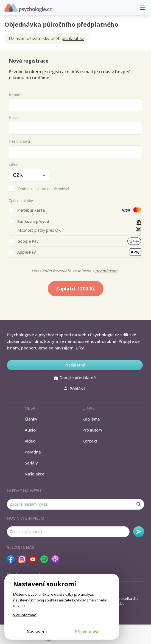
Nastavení (37, 632)
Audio (30, 430)
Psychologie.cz (28, 8)
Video (30, 441)
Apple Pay (22, 252)
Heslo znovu (19, 141)
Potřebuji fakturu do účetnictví (43, 189)
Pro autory (92, 430)
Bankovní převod (29, 221)
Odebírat (139, 532)
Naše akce (35, 474)
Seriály (31, 463)
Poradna (33, 452)
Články (31, 419)
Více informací (25, 615)
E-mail (14, 94)
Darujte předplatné (75, 377)
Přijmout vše (87, 632)
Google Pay (24, 241)
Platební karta (27, 210)
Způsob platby (21, 201)
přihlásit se (73, 38)
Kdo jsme (91, 419)
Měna (14, 165)
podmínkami (107, 271)
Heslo (14, 118)
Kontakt (90, 441)
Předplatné (75, 365)
